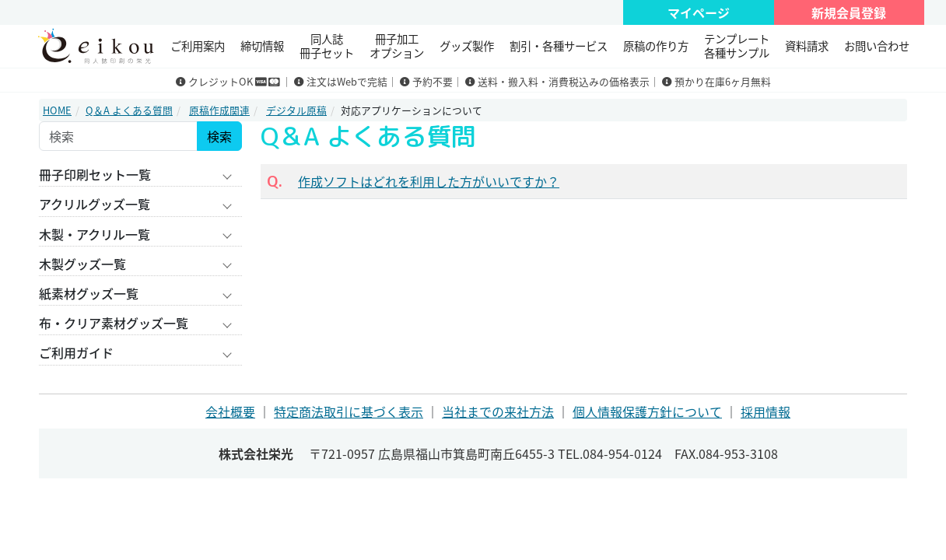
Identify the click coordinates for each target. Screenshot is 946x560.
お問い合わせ (877, 46)
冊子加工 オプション (397, 45)
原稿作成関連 (219, 110)
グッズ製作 (467, 46)
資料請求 (807, 46)
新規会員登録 (849, 12)
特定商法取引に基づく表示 (349, 411)
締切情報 (262, 46)
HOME (57, 110)
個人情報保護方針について (647, 411)
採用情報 (766, 411)
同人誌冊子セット (327, 45)
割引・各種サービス (559, 46)
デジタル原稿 (296, 110)
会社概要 (230, 411)
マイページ (699, 12)
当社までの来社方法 (498, 411)
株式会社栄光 (256, 453)
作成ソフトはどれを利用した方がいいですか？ (429, 181)
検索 (219, 136)
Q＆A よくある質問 (129, 110)
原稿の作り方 (656, 46)
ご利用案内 (198, 46)
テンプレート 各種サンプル (737, 45)
